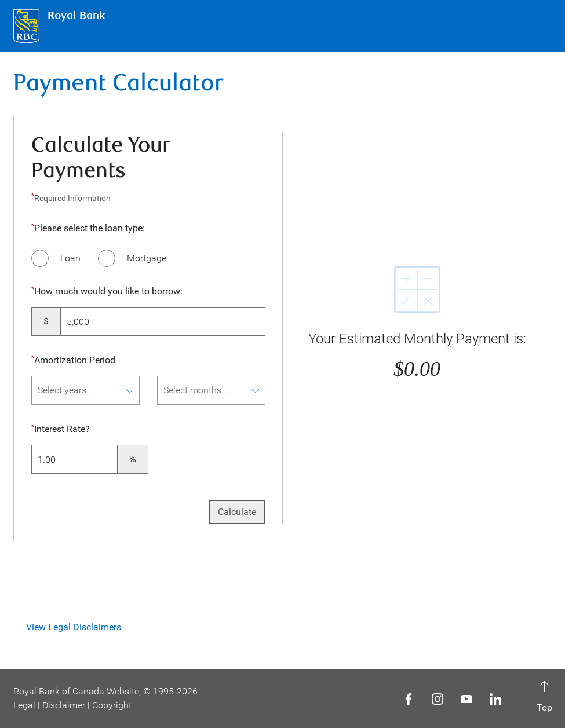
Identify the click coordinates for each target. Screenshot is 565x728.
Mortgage (147, 258)
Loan (70, 258)
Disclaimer (64, 705)
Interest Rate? (62, 430)
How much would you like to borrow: (108, 291)
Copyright (112, 705)
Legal (24, 705)
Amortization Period (75, 360)
